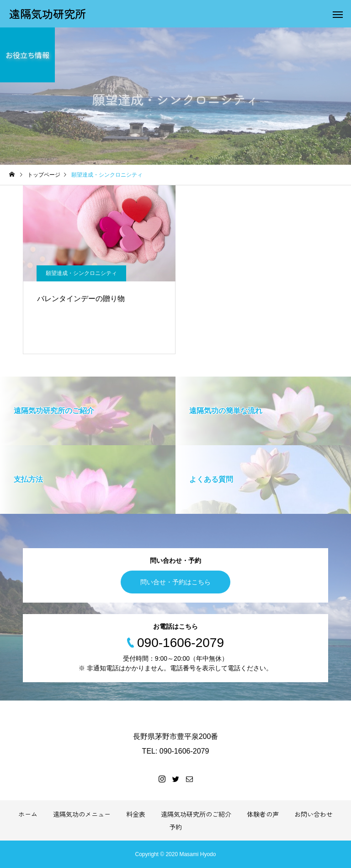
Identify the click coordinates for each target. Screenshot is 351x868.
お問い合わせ (314, 814)
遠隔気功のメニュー (82, 814)
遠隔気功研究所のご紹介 (196, 814)
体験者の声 (263, 814)
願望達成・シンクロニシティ (81, 273)
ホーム (28, 814)
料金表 (136, 814)
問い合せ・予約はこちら (175, 582)
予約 (175, 827)
